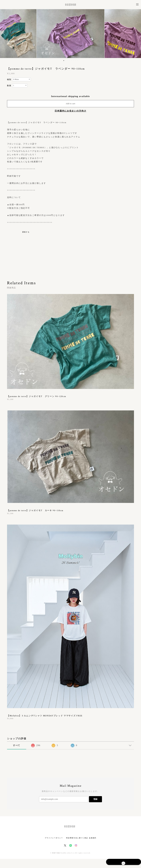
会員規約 (93, 838)
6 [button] (74, 61)
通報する (26, 232)
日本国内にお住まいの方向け (70, 111)
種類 (9, 79)
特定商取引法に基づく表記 (77, 838)
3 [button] (68, 61)
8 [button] (78, 61)
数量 (9, 86)
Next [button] (136, 34)
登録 (95, 799)
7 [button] (76, 61)
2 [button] (66, 61)
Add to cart (71, 104)
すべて (17, 745)
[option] (70, 34)
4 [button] (70, 61)
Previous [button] (5, 34)
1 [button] (64, 61)
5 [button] (72, 61)
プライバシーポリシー (54, 838)
